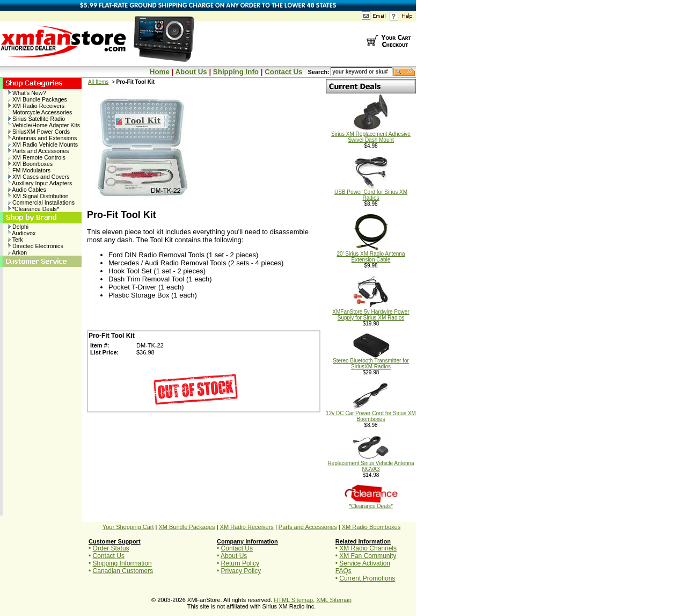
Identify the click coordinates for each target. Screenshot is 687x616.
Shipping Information (122, 563)
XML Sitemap (334, 600)
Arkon (17, 252)
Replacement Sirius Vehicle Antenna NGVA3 (371, 464)
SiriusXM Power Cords (39, 132)
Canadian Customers (123, 571)
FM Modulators (29, 170)
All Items (98, 82)
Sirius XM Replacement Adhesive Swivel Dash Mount (371, 135)
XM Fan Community (368, 556)
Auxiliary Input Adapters (40, 183)
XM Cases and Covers (39, 177)
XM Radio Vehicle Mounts (43, 144)
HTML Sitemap (293, 600)
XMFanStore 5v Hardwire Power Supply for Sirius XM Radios (371, 312)
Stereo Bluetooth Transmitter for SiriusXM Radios (371, 361)
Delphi (18, 227)
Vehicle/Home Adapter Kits (44, 125)
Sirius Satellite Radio (36, 119)
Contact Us (283, 72)
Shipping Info (236, 72)
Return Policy (240, 563)
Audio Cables (27, 190)
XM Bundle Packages (38, 99)
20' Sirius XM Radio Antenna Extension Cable (371, 254)
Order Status (111, 548)
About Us (191, 72)
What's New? (27, 93)
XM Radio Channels (368, 548)
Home (160, 72)
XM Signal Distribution (38, 196)
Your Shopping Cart (128, 527)
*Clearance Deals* (34, 209)
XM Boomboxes (30, 164)
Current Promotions (367, 578)
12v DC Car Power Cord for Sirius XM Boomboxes (371, 414)
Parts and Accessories (38, 151)
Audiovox (22, 233)
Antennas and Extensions (42, 138)
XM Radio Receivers (36, 106)
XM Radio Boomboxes (371, 527)
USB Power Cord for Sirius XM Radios (371, 193)
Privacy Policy (241, 571)
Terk (16, 240)
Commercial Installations (41, 202)
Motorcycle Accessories (40, 112)
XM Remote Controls (37, 157)
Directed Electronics (36, 246)
